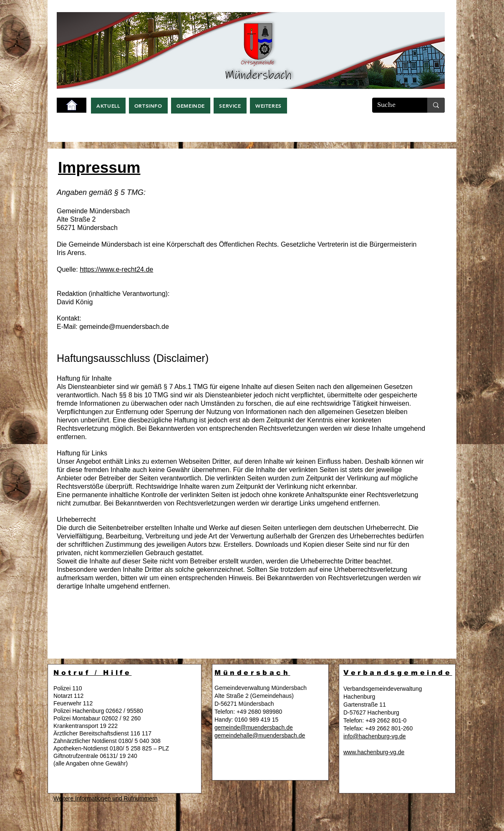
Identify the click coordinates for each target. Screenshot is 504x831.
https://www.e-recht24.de (116, 269)
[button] (108, 106)
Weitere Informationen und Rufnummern (106, 798)
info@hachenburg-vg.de (375, 736)
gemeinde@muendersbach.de (124, 327)
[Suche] (393, 105)
